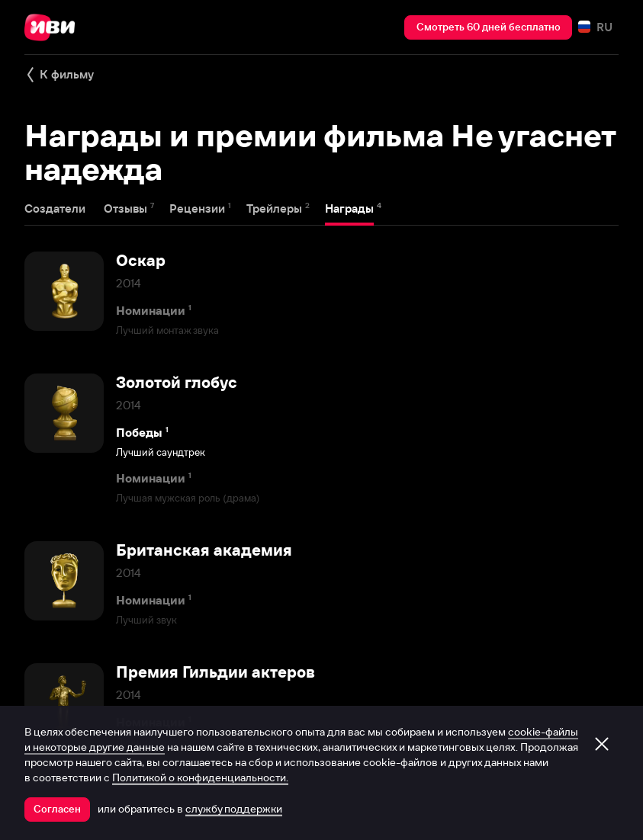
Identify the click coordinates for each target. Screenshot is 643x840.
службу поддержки (234, 809)
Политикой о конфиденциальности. (200, 777)
